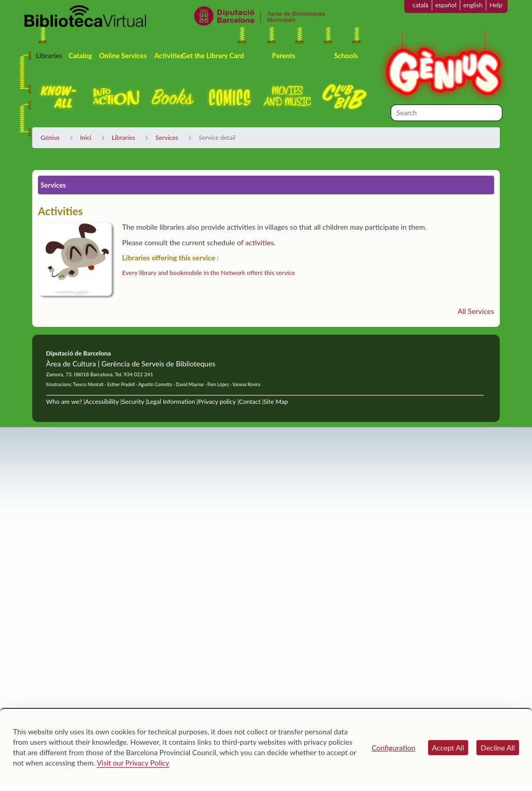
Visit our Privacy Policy (133, 763)
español (446, 5)
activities (260, 242)
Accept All (448, 748)
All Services (476, 311)
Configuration (393, 748)
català (421, 5)
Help (496, 5)
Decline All (498, 748)
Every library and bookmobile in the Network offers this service (209, 273)
